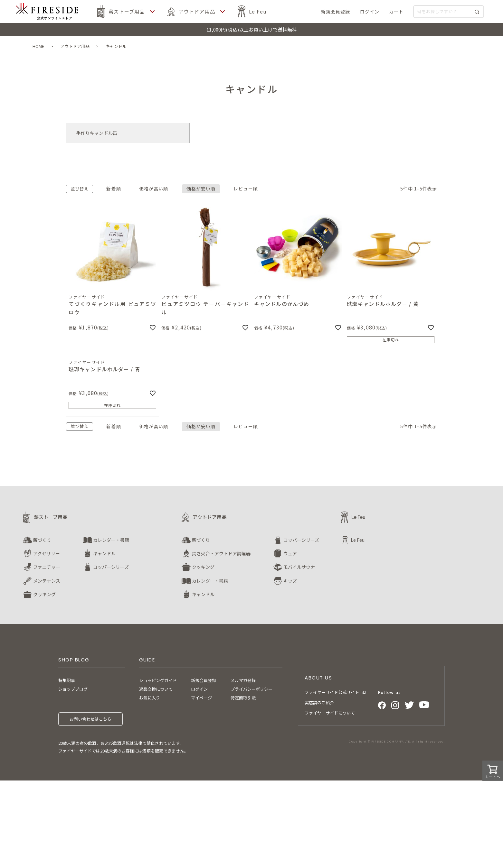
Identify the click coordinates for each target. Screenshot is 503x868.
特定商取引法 (243, 698)
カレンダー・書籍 (111, 540)
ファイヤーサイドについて (330, 713)
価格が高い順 (154, 189)
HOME (38, 46)
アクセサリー (47, 553)
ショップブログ (73, 689)
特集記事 (67, 680)
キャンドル (104, 553)
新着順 (114, 189)
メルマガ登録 (243, 680)
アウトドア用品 (197, 11)
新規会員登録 (204, 680)
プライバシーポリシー (252, 689)
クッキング (44, 594)
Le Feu (258, 11)
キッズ (290, 581)
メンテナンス (47, 581)
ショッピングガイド (158, 680)
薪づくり (42, 540)
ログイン (199, 689)
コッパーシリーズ (111, 567)
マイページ (201, 698)
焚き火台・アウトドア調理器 (221, 553)
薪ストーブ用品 (127, 11)
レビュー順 (246, 189)
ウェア (290, 553)
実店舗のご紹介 (319, 702)
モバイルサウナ (299, 567)
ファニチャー (47, 567)
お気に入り (150, 698)
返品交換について (156, 689)
